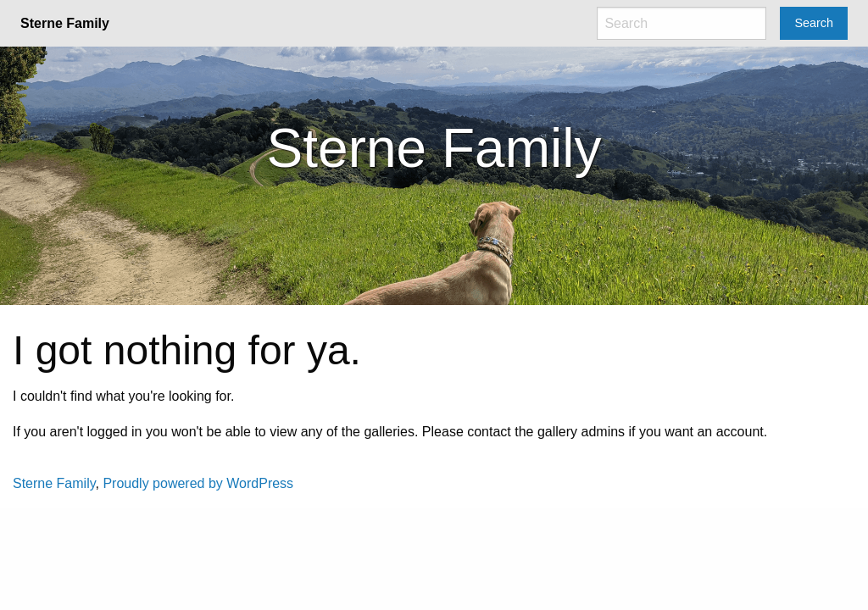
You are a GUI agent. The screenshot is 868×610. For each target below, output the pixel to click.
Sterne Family (54, 483)
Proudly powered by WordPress (198, 483)
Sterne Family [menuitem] (65, 23)
